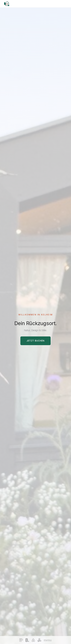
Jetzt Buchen (36, 341)
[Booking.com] (27, 640)
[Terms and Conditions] (21, 640)
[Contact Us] (39, 640)
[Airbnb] (33, 640)
